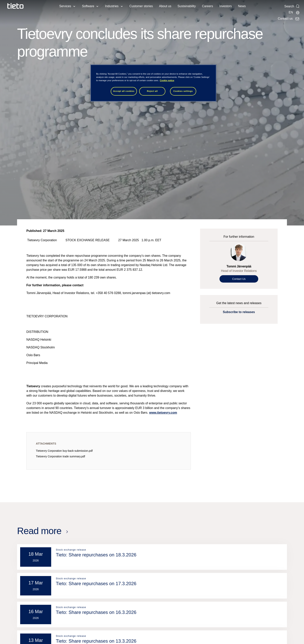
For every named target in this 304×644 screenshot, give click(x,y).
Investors (226, 6)
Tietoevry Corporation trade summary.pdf (60, 456)
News (242, 6)
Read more (39, 531)
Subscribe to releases (239, 312)
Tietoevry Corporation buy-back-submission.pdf (64, 451)
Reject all (152, 91)
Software (88, 6)
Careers (208, 6)
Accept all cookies (124, 91)
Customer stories (141, 6)
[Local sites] (294, 12)
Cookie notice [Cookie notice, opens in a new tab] (167, 80)
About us (165, 6)
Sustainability (187, 6)
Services (65, 6)
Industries (112, 6)
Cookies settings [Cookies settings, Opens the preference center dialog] (183, 91)
